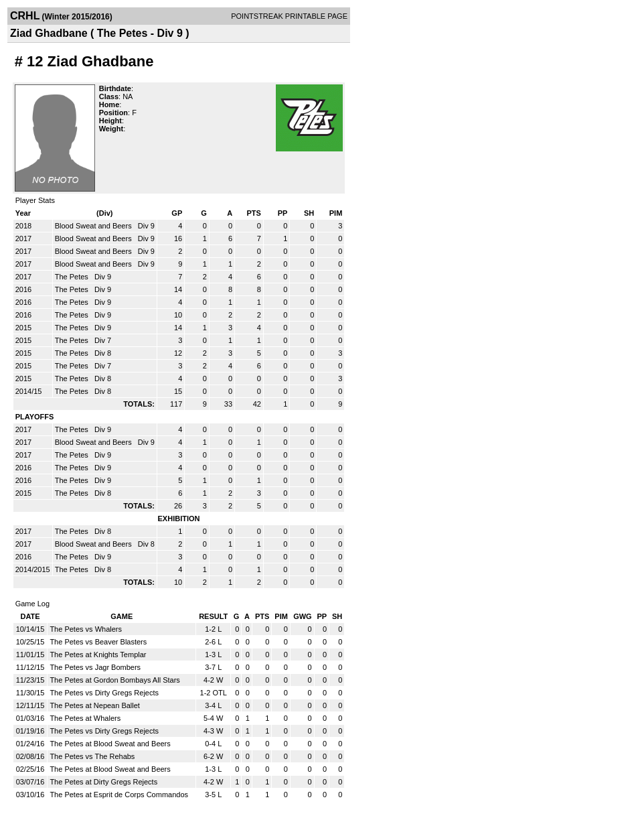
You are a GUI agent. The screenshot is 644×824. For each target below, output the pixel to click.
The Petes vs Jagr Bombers (95, 667)
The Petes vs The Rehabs (92, 756)
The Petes (73, 277)
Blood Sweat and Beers (94, 226)
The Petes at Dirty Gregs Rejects (103, 782)
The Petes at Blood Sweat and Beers (110, 744)
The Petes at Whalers (85, 718)
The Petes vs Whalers (86, 629)
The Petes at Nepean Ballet (95, 705)
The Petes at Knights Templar (98, 655)
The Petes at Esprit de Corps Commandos (119, 795)
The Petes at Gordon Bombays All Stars (114, 680)
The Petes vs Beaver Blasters (98, 642)
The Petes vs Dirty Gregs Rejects (104, 693)
